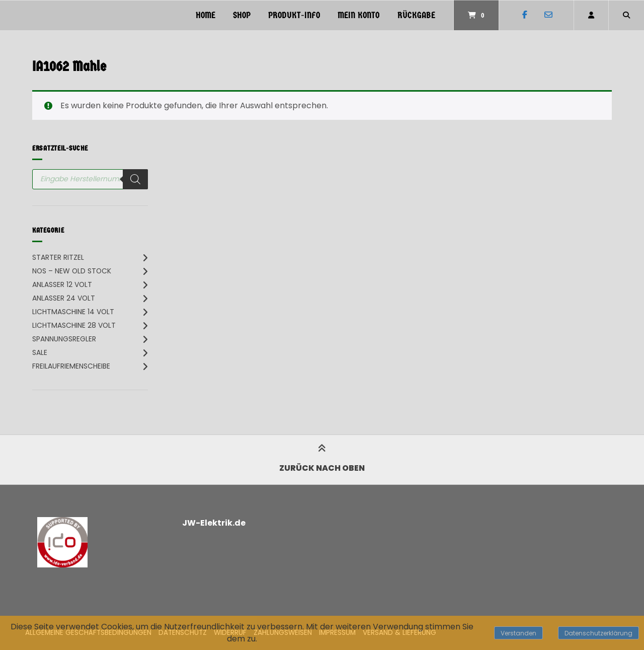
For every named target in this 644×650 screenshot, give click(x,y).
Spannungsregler (64, 339)
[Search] (135, 179)
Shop (242, 15)
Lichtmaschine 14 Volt (73, 312)
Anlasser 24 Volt (64, 298)
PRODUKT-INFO (294, 15)
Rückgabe (416, 15)
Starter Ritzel (58, 257)
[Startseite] (46, 15)
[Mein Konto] (591, 15)
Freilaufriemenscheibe (71, 366)
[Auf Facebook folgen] (525, 15)
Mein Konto (358, 15)
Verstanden (518, 633)
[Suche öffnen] (626, 15)
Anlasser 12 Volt (62, 284)
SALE (40, 352)
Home (206, 15)
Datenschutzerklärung (598, 633)
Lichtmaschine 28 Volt (74, 325)
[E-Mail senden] (548, 15)
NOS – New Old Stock (72, 271)
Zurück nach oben (322, 460)
